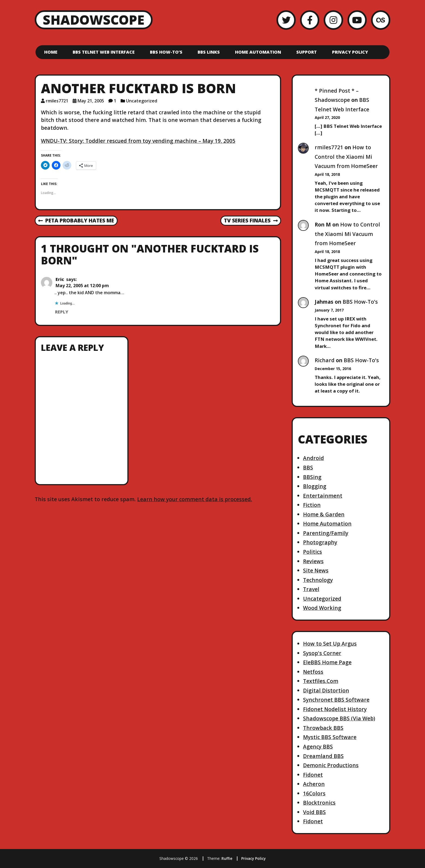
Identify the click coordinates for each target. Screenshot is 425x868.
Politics (313, 552)
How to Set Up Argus (330, 644)
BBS (308, 467)
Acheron (314, 784)
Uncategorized (142, 101)
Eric (60, 279)
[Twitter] (286, 20)
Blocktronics (319, 803)
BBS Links (209, 52)
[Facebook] (310, 20)
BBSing (312, 477)
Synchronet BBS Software (336, 700)
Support (307, 52)
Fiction (312, 505)
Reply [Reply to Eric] (62, 312)
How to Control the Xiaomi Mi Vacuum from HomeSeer (346, 157)
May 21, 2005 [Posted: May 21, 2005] (91, 101)
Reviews (313, 561)
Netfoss (313, 672)
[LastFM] (381, 20)
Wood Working (322, 608)
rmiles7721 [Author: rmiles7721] (57, 101)
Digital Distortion (326, 690)
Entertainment (323, 496)
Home (51, 52)
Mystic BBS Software (330, 737)
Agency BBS (318, 746)
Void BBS (314, 812)
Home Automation (258, 52)
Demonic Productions (331, 765)
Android (313, 458)
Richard (325, 360)
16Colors (314, 793)
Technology (318, 580)
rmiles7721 (329, 147)
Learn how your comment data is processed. (195, 499)
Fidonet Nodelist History (335, 709)
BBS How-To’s (166, 52)
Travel (311, 589)
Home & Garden (324, 514)
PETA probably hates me (76, 221)
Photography (320, 542)
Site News (316, 570)
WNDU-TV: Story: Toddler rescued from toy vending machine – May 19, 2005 (138, 141)
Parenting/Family (326, 533)
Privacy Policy (350, 52)
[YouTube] (357, 20)
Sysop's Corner (322, 653)
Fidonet (313, 775)
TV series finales (251, 221)
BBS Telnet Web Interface (104, 52)
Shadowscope (94, 20)
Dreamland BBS (323, 756)
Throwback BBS (323, 728)
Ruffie (227, 858)
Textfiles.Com (321, 681)
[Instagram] (333, 20)
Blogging (315, 486)
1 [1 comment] (115, 101)
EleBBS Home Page (327, 662)
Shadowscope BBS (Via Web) (339, 718)
